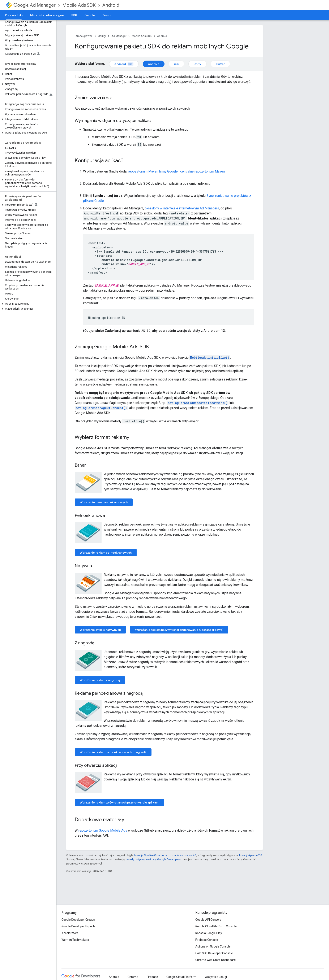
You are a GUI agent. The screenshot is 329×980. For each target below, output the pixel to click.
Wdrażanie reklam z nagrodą (100, 680)
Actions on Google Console (213, 946)
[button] (27, 74)
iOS (176, 64)
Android (111, 5)
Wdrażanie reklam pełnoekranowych (106, 553)
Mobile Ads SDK (79, 5)
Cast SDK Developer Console (214, 953)
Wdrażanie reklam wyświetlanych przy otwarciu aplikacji (119, 802)
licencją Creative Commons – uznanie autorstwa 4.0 (165, 855)
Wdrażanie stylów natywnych (100, 630)
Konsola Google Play (209, 933)
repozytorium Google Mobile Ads (103, 830)
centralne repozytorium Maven (202, 171)
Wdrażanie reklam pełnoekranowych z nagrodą (113, 752)
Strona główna (84, 36)
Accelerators (70, 933)
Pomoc (107, 15)
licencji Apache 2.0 (251, 855)
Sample (90, 15)
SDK (74, 15)
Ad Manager (35, 5)
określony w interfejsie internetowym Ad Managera (182, 208)
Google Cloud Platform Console (216, 926)
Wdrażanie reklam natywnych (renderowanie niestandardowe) (179, 630)
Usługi (102, 36)
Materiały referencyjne (47, 15)
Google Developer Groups (78, 920)
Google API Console (208, 920)
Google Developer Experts (78, 926)
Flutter (220, 64)
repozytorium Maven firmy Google (153, 171)
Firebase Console (207, 940)
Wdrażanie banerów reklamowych (104, 502)
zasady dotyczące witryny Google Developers (153, 859)
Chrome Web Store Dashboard (215, 960)
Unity (197, 64)
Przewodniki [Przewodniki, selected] (14, 15)
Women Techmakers (75, 940)
